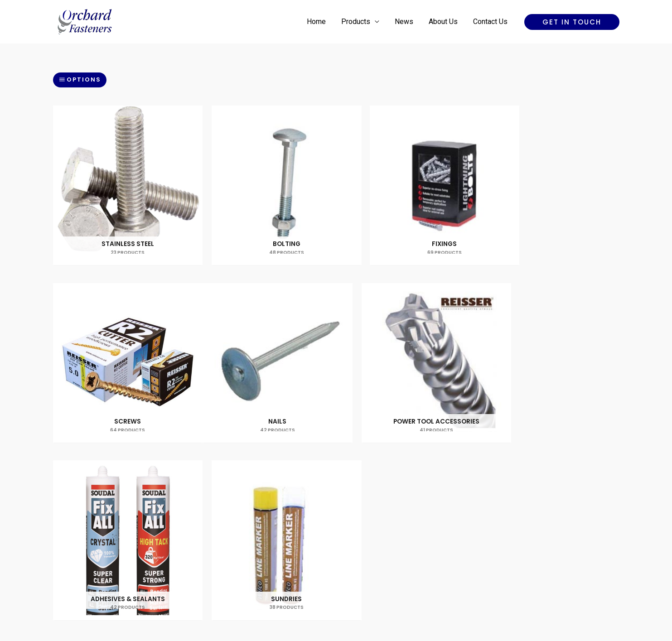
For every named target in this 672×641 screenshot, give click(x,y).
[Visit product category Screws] (552, 178)
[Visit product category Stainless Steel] (121, 178)
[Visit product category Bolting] (264, 178)
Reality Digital (415, 602)
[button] (572, 22)
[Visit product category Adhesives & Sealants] (408, 341)
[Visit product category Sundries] (552, 341)
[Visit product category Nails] (121, 341)
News (406, 22)
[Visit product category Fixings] (408, 178)
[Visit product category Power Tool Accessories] (264, 341)
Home (320, 22)
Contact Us (491, 22)
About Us (445, 22)
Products (359, 22)
